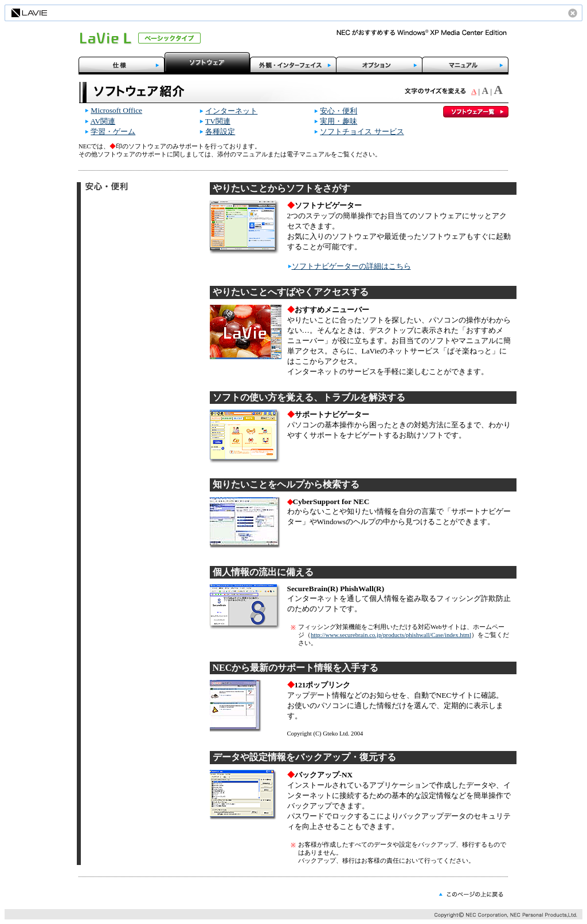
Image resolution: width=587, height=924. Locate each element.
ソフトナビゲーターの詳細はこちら (351, 266)
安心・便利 (338, 111)
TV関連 (218, 121)
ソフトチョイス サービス (362, 131)
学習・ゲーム (113, 131)
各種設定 (220, 131)
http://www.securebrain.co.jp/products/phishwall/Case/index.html (391, 635)
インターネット (231, 111)
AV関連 (103, 121)
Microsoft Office (116, 110)
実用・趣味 (338, 121)
